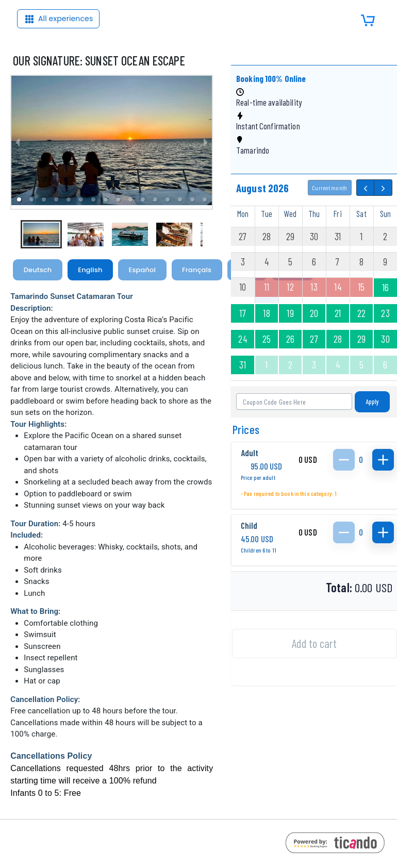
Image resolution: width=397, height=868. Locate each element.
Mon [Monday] (243, 213)
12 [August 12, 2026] (290, 287)
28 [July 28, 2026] (267, 236)
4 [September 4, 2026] (338, 365)
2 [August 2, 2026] (385, 236)
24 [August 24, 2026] (242, 339)
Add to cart (314, 643)
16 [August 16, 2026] (385, 287)
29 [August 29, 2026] (361, 339)
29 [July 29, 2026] (290, 236)
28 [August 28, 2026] (338, 339)
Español (142, 270)
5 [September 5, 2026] (361, 365)
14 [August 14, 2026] (337, 287)
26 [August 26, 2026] (290, 339)
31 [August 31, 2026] (242, 365)
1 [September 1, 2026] (266, 365)
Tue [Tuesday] (267, 213)
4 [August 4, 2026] (267, 262)
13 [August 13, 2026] (314, 287)
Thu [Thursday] (314, 213)
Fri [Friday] (337, 213)
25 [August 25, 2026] (267, 339)
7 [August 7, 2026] (337, 262)
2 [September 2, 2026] (290, 365)
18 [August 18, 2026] (266, 313)
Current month (329, 188)
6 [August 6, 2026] (314, 262)
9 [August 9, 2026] (385, 262)
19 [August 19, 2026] (290, 313)
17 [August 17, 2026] (242, 313)
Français (197, 270)
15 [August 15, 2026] (361, 287)
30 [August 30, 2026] (385, 339)
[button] (31, 199)
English (90, 270)
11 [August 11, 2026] (267, 287)
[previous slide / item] (18, 142)
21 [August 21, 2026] (338, 313)
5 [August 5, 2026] (290, 262)
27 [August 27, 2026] (314, 339)
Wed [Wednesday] (290, 213)
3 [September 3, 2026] (314, 365)
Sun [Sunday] (385, 213)
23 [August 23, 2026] (385, 313)
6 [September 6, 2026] (385, 365)
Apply (373, 402)
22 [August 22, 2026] (361, 313)
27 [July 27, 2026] (243, 236)
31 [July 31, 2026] (338, 236)
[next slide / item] (206, 142)
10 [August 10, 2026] (243, 287)
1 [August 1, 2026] (361, 236)
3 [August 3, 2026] (243, 262)
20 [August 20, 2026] (314, 313)
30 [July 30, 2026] (314, 236)
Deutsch (38, 270)
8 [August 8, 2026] (361, 262)
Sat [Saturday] (361, 213)
